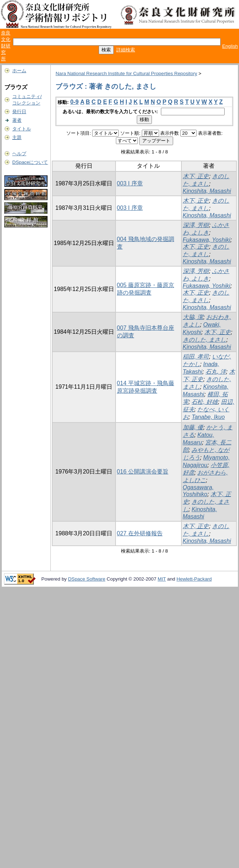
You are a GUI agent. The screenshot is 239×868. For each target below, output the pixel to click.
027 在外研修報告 (140, 533)
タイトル (22, 129)
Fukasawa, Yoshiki (207, 240)
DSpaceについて (30, 162)
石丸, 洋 (216, 372)
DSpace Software (87, 579)
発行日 (19, 112)
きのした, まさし (205, 340)
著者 (17, 120)
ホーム (19, 71)
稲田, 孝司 (196, 357)
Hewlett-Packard (194, 579)
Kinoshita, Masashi (207, 191)
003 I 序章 (130, 183)
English (230, 46)
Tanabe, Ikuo (208, 417)
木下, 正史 (196, 176)
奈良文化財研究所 (6, 46)
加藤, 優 (193, 427)
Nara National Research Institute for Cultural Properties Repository (126, 73)
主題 (17, 137)
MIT (162, 579)
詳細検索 (126, 50)
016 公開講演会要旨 (143, 472)
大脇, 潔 (193, 317)
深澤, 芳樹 (196, 225)
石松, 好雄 (205, 402)
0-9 (74, 102)
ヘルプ (19, 154)
